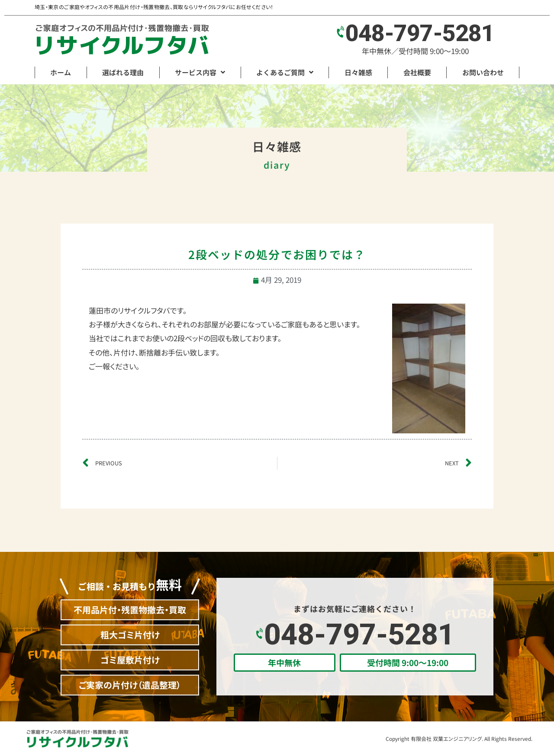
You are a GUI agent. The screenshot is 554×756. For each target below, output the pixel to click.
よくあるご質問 (285, 72)
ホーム (61, 72)
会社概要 (417, 72)
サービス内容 (200, 72)
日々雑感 (358, 72)
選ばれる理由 (123, 72)
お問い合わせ (483, 72)
